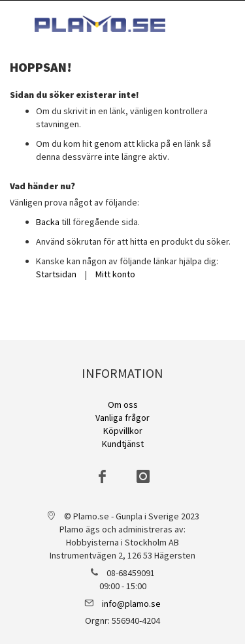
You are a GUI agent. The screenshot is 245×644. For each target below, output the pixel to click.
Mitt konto (115, 274)
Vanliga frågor (122, 418)
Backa (48, 222)
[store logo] (100, 24)
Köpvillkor (123, 431)
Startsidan (56, 274)
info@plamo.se (131, 604)
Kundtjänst (123, 444)
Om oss (123, 405)
